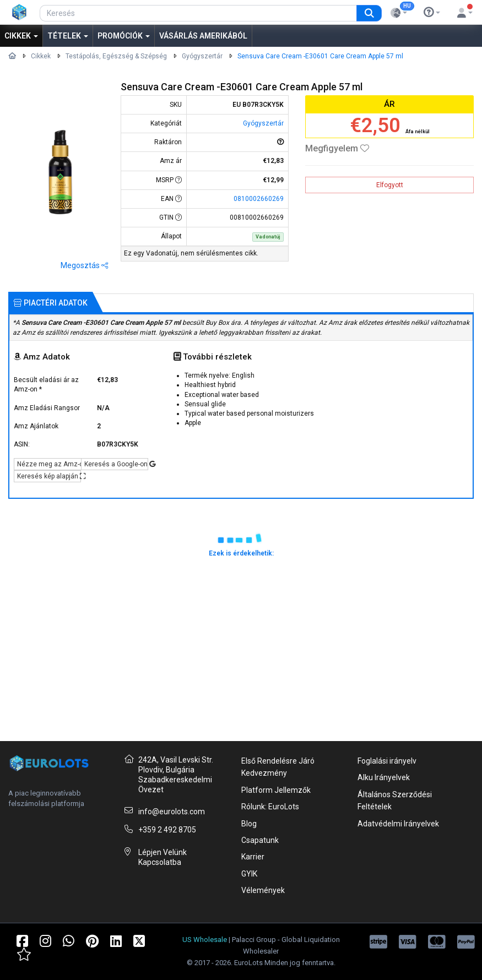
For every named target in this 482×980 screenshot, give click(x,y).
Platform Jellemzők (276, 790)
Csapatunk (260, 840)
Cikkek (21, 36)
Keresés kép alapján (49, 476)
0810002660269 (259, 199)
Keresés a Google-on (116, 464)
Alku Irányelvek (384, 777)
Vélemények (263, 890)
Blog (249, 824)
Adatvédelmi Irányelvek (398, 824)
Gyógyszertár (202, 56)
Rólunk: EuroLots (270, 807)
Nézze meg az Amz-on (49, 464)
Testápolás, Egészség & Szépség (116, 56)
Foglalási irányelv (387, 761)
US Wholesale (205, 940)
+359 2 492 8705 (167, 830)
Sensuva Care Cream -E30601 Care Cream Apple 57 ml (320, 56)
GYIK (249, 874)
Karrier (253, 857)
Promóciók (124, 36)
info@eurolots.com (172, 812)
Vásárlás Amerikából (203, 36)
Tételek (68, 36)
